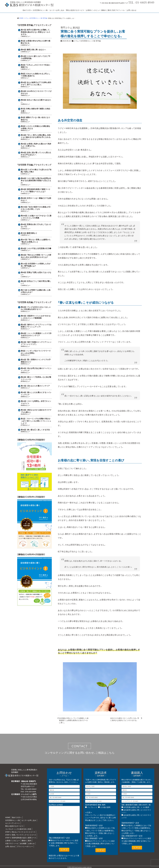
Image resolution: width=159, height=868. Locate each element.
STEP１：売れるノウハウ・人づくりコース (20, 832)
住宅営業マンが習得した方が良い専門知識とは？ (36, 265)
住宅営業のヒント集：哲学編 (91, 41)
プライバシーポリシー (25, 846)
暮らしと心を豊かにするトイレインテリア (36, 393)
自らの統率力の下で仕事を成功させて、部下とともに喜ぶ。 (36, 83)
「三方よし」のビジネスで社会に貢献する (36, 66)
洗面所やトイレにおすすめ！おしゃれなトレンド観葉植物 (36, 317)
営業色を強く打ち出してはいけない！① (36, 225)
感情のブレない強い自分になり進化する (35, 118)
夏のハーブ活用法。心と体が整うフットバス (36, 378)
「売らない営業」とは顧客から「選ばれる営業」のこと (36, 241)
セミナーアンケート (13, 823)
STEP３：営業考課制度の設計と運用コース (21, 838)
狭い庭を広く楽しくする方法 (38, 430)
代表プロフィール (118, 10)
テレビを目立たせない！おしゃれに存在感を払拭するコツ (36, 308)
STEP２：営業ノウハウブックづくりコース (21, 835)
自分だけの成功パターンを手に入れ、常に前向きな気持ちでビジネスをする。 (125, 719)
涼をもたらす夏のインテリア (38, 386)
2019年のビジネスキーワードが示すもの (36, 92)
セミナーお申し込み (57, 10)
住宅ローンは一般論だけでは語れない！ (36, 199)
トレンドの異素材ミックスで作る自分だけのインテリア (36, 334)
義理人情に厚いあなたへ (36, 50)
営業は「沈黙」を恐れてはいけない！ (36, 273)
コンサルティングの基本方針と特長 (18, 829)
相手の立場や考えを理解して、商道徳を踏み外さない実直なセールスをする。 (36, 32)
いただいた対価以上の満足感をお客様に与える (35, 127)
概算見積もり (32, 233)
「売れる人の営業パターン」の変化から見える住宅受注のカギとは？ (36, 256)
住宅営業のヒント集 (40, 10)
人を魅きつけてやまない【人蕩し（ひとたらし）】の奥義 (36, 217)
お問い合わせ (132, 10)
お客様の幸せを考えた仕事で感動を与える (35, 42)
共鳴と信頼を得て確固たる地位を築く (35, 110)
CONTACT (80, 746)
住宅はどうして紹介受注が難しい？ (36, 282)
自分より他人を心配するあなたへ (36, 101)
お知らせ (31, 843)
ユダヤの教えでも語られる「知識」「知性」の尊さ (36, 171)
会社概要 (23, 843)
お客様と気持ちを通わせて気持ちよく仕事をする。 (36, 145)
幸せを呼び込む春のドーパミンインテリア (36, 369)
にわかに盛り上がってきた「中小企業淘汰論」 (36, 57)
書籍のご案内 (106, 10)
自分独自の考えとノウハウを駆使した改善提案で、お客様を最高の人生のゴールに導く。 (74, 720)
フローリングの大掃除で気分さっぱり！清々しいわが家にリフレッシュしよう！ (36, 421)
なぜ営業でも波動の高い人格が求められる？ (36, 291)
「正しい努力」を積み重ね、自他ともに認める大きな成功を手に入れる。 (36, 136)
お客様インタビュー (93, 10)
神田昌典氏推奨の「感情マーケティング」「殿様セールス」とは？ (36, 190)
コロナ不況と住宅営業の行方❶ (39, 248)
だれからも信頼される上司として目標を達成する (35, 75)
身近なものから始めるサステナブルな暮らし (36, 411)
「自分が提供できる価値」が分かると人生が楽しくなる (36, 208)
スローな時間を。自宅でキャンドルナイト (36, 402)
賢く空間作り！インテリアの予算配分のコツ (36, 361)
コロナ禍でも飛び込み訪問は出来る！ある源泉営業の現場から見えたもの (36, 180)
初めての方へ (27, 10)
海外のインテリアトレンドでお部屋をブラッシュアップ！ (36, 326)
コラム (76, 41)
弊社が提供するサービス (75, 10)
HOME (8, 817)
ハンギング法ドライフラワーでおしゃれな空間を (36, 352)
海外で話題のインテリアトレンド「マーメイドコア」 (36, 343)
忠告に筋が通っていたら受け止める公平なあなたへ (36, 154)
